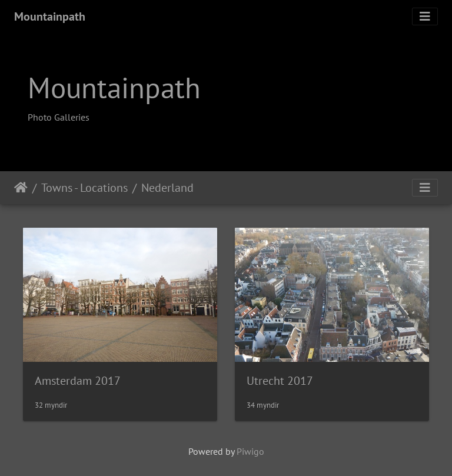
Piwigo (250, 451)
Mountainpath (50, 16)
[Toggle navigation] (425, 16)
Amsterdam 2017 (78, 381)
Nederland (167, 188)
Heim (21, 188)
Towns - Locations (84, 188)
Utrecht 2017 (280, 381)
